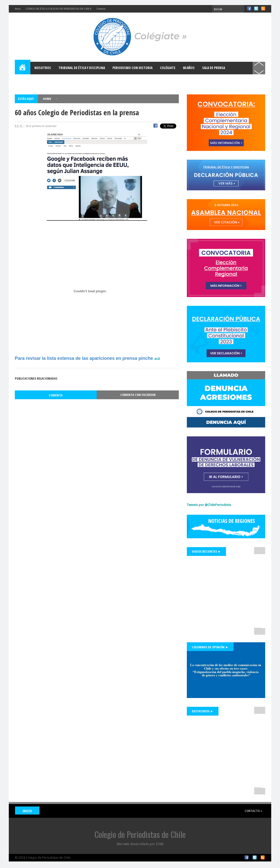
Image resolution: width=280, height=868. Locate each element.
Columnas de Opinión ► (210, 647)
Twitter (256, 9)
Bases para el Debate (35, 80)
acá (157, 359)
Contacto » (254, 811)
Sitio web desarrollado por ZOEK (140, 844)
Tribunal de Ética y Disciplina (82, 68)
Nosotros (43, 68)
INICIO (27, 811)
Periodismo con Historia (132, 68)
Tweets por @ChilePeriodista (209, 505)
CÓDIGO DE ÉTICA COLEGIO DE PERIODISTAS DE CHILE (59, 9)
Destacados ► (203, 711)
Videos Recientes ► (206, 551)
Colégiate (168, 68)
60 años (189, 68)
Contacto (101, 9)
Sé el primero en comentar (41, 126)
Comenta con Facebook (138, 395)
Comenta (56, 395)
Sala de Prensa (214, 68)
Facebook (249, 9)
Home (23, 68)
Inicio (18, 9)
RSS (263, 9)
